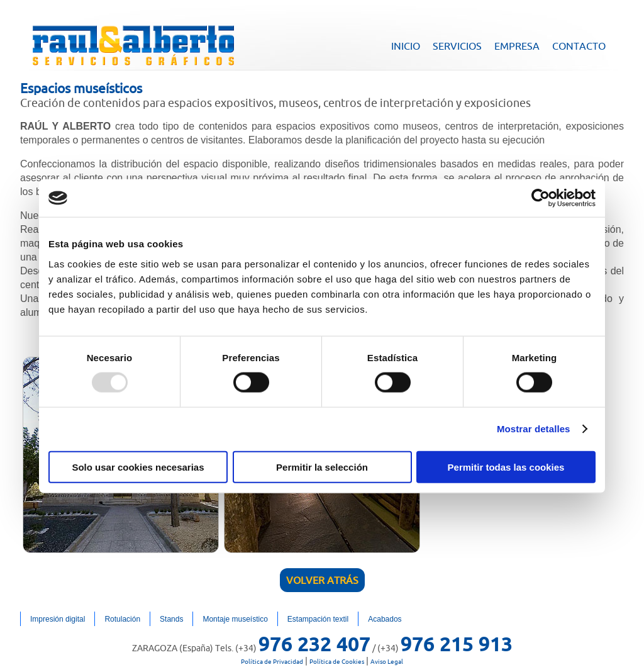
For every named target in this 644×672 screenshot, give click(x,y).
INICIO (406, 46)
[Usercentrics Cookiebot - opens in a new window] (541, 198)
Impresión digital (58, 619)
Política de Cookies (337, 662)
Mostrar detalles (534, 429)
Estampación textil (318, 619)
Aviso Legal (387, 662)
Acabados (385, 619)
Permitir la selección (322, 467)
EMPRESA (517, 46)
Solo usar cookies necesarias (138, 467)
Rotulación (122, 619)
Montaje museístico (235, 619)
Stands (171, 619)
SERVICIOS (457, 46)
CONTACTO (579, 46)
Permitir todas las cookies (506, 467)
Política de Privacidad (272, 662)
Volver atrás (322, 580)
